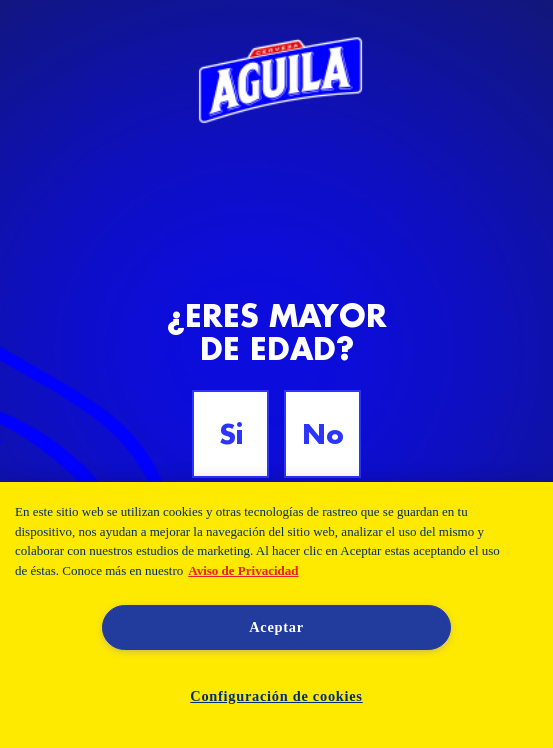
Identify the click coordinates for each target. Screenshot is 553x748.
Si (231, 434)
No (323, 434)
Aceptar (276, 627)
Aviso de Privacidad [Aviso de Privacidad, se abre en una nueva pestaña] (243, 570)
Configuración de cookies (276, 696)
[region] (276, 615)
